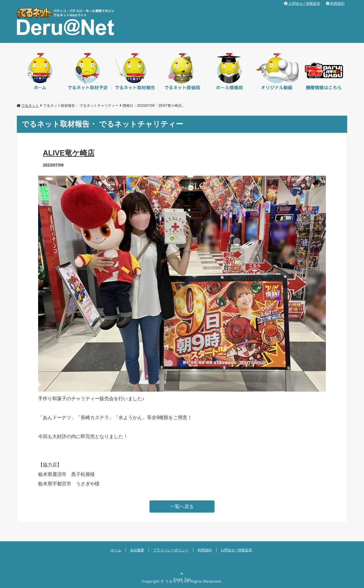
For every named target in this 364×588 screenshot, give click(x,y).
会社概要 (137, 550)
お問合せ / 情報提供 (302, 4)
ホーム (116, 550)
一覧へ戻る (182, 507)
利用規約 (335, 4)
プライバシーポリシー (171, 550)
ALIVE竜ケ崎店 (69, 153)
